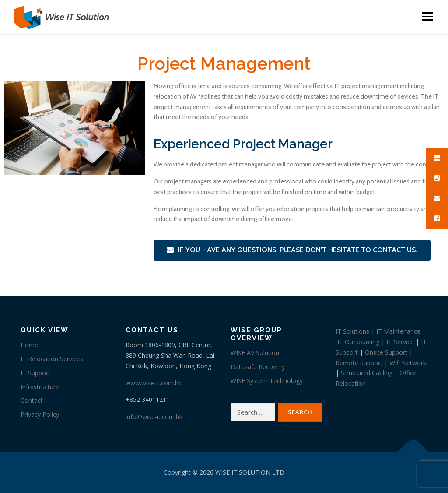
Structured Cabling (367, 373)
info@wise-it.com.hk (154, 417)
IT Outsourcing (358, 342)
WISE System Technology (267, 381)
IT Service (400, 342)
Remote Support (359, 363)
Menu (427, 16)
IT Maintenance (398, 331)
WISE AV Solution (255, 353)
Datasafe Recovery (258, 367)
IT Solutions (352, 331)
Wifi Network (408, 363)
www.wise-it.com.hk (154, 383)
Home (29, 345)
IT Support (35, 373)
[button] (292, 250)
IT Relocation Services (52, 359)
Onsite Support (386, 352)
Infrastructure (40, 387)
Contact (32, 400)
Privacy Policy (40, 414)
